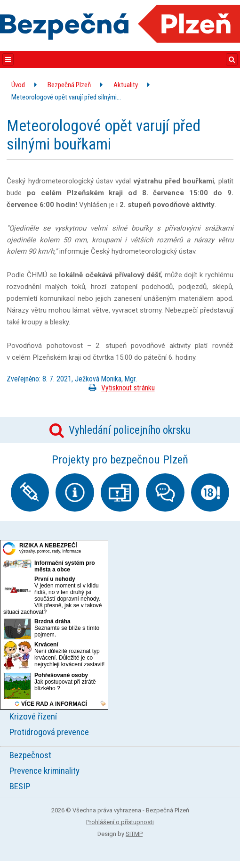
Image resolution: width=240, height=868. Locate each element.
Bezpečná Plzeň (69, 85)
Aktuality (126, 85)
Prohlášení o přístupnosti (120, 822)
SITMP (134, 834)
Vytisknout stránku (120, 388)
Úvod (18, 85)
